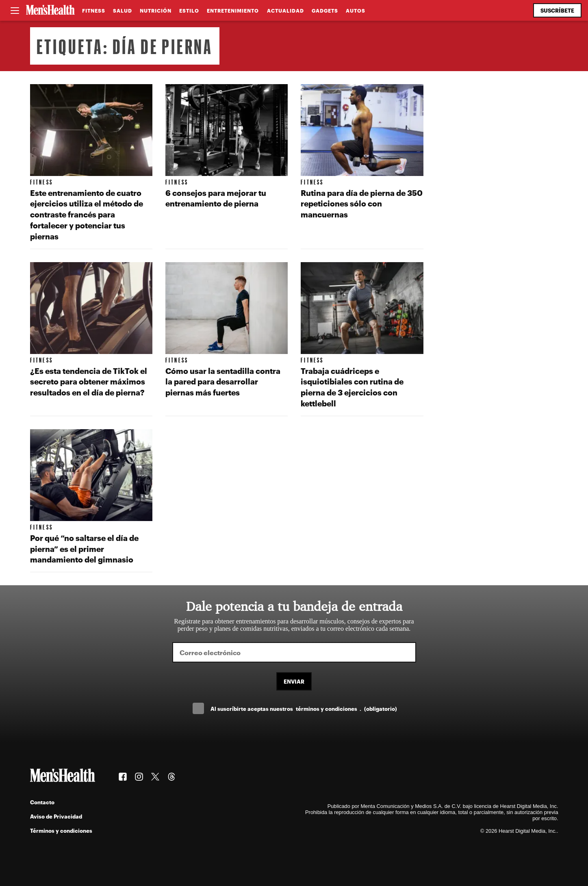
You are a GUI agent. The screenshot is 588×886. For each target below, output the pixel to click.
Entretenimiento (233, 11)
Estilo (189, 11)
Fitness (94, 11)
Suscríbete (557, 10)
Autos (356, 11)
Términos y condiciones (61, 831)
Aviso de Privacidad (56, 816)
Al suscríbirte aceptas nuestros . (304, 709)
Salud (123, 11)
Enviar (294, 681)
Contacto (42, 802)
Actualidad (285, 11)
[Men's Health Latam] (50, 11)
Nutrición (156, 11)
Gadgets (325, 11)
